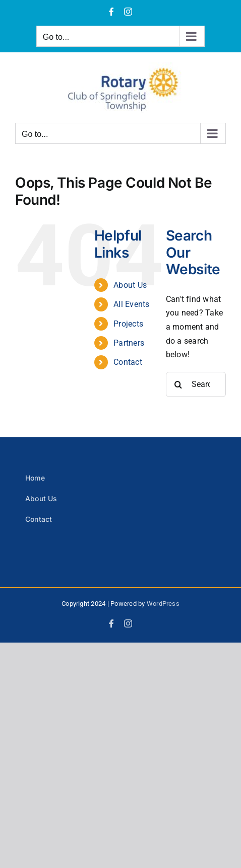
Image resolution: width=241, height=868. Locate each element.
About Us (130, 285)
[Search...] (196, 384)
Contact (128, 362)
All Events (131, 304)
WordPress (163, 604)
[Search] (178, 384)
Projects (128, 324)
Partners (129, 343)
